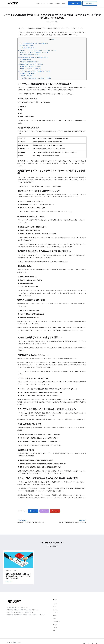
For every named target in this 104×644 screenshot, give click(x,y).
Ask (54, 631)
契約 (56, 22)
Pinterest (55, 511)
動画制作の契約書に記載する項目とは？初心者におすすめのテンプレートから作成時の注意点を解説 (18, 576)
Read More (9, 581)
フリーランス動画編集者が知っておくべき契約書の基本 (33, 43)
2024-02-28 (50, 22)
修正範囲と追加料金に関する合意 (30, 55)
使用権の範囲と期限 (26, 76)
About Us (55, 625)
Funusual (10, 642)
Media (64, 3)
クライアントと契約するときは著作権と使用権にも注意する (34, 71)
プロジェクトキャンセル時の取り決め (31, 69)
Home (38, 3)
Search (43, 3)
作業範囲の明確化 (26, 59)
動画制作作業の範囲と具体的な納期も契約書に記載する (33, 57)
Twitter (44, 511)
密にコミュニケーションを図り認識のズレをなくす (34, 53)
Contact (55, 628)
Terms (55, 619)
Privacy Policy (57, 622)
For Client (58, 3)
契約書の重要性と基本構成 (28, 48)
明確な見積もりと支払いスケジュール (31, 66)
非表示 (53, 40)
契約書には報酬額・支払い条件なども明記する (31, 64)
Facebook (33, 511)
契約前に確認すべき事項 (27, 46)
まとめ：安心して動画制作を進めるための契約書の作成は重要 (35, 78)
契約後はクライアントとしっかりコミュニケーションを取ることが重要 (37, 50)
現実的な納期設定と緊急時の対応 (30, 62)
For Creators (50, 3)
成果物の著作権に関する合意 (28, 73)
